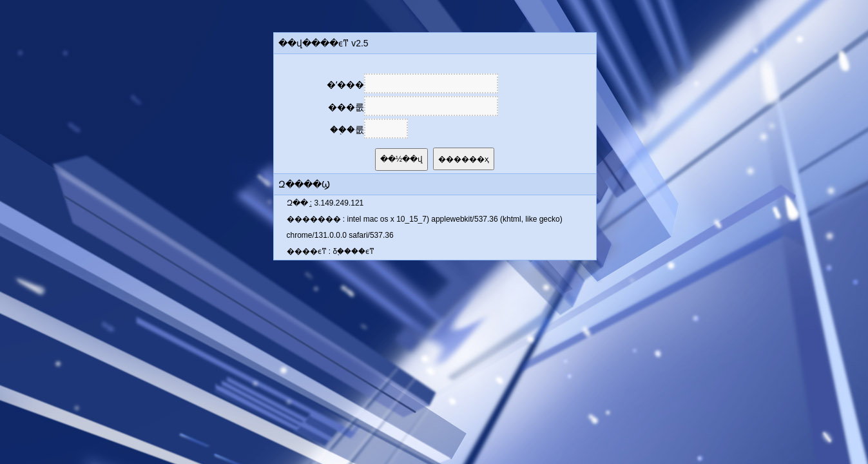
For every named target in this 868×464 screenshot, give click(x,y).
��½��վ (401, 159)
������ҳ (464, 159)
